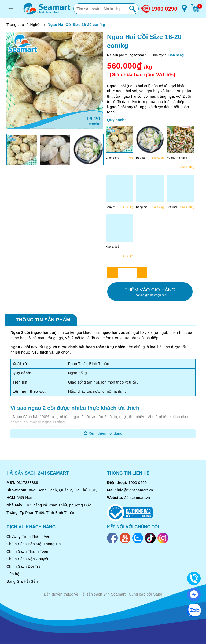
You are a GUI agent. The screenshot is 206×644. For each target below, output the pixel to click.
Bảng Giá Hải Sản (22, 581)
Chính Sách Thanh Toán (27, 551)
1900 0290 (164, 9)
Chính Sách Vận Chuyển (28, 559)
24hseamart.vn (137, 498)
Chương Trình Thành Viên (29, 536)
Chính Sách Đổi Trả (23, 566)
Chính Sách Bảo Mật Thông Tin (34, 544)
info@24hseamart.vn (135, 490)
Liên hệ (13, 574)
